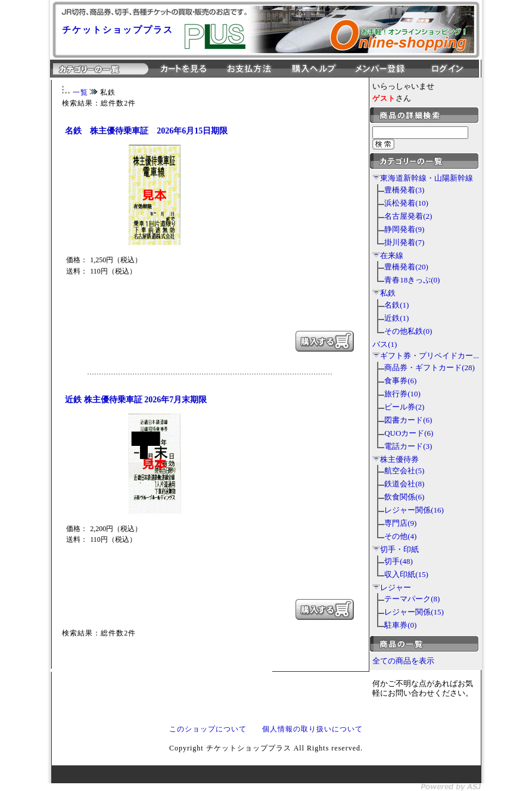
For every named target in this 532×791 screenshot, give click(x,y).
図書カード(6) (408, 420)
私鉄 (388, 293)
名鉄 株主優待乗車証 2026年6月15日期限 (146, 131)
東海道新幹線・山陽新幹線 (427, 178)
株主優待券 (399, 459)
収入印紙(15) (406, 574)
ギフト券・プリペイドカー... (430, 356)
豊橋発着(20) (406, 267)
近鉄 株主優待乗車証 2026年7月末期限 (136, 400)
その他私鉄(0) (408, 331)
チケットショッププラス (118, 30)
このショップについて (208, 729)
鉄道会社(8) (404, 484)
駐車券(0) (400, 625)
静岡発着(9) (404, 229)
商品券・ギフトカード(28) (430, 367)
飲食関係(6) (404, 497)
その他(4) (400, 536)
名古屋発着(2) (408, 216)
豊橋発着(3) (404, 190)
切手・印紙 (399, 549)
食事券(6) (400, 381)
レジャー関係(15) (414, 612)
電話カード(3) (408, 446)
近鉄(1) (396, 318)
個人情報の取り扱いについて (312, 729)
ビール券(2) (404, 407)
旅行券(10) (402, 394)
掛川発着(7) (404, 242)
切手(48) (399, 561)
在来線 (392, 255)
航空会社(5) (404, 471)
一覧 (80, 92)
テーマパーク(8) (412, 599)
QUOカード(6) (409, 433)
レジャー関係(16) (414, 510)
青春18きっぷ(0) (412, 280)
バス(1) (385, 344)
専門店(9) (400, 523)
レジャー (396, 587)
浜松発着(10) (406, 203)
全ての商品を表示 (403, 661)
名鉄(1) (396, 305)
